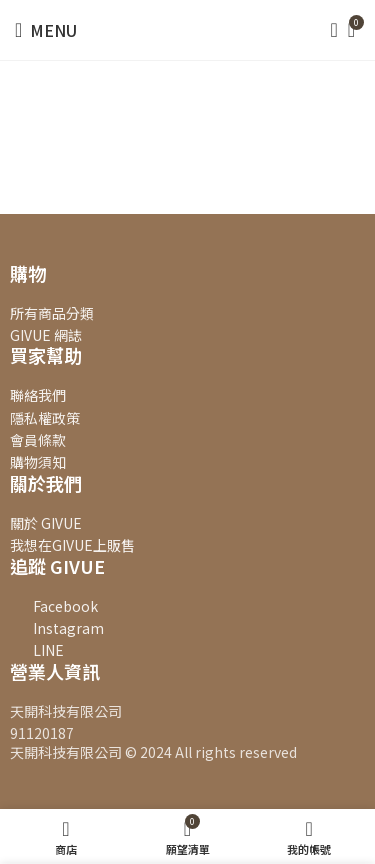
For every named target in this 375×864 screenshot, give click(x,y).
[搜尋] (328, 30)
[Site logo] (188, 28)
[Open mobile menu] (46, 30)
